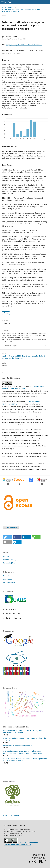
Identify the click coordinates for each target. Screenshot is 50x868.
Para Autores (7, 579)
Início (4, 7)
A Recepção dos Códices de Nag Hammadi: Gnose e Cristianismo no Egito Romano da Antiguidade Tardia (23, 752)
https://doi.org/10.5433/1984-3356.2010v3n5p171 (24, 45)
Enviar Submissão (11, 527)
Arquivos (11, 7)
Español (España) (10, 560)
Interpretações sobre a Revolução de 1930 (19, 746)
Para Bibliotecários (9, 582)
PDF (7, 313)
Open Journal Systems (11, 815)
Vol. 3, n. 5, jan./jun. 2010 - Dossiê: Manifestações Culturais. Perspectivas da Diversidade (21, 10)
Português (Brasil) (10, 563)
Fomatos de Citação (10, 346)
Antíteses (9, 2)
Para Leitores (8, 576)
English (6, 556)
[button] (8, 537)
